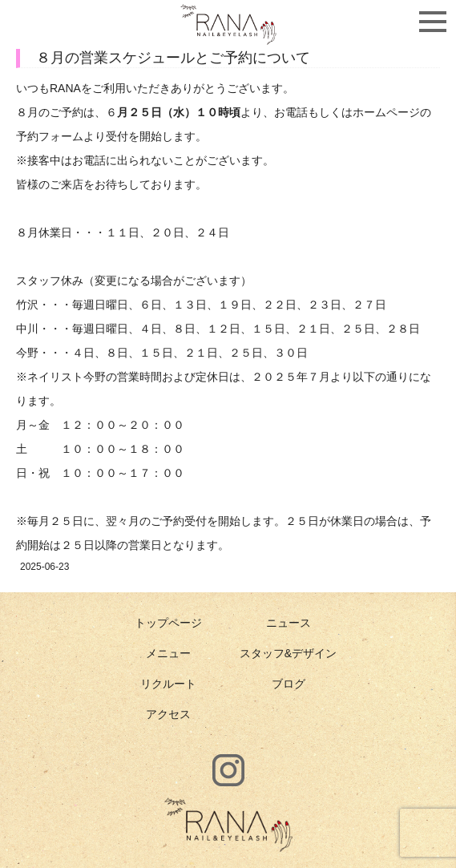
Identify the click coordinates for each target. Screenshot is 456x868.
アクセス (168, 714)
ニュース (289, 623)
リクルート (168, 684)
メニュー (168, 653)
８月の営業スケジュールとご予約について (173, 58)
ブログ (289, 684)
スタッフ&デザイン (288, 653)
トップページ (168, 623)
